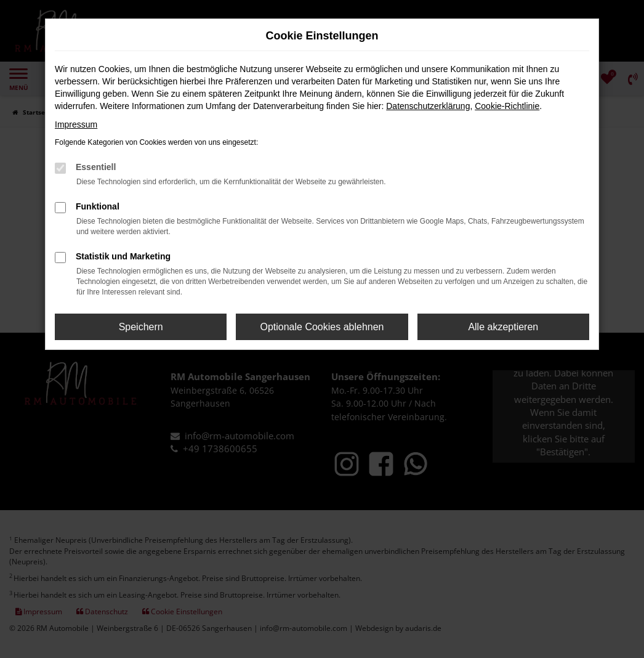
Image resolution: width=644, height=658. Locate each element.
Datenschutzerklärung (428, 106)
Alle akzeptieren (503, 327)
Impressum (76, 124)
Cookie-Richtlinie (507, 106)
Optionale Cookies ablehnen (322, 327)
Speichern (141, 327)
